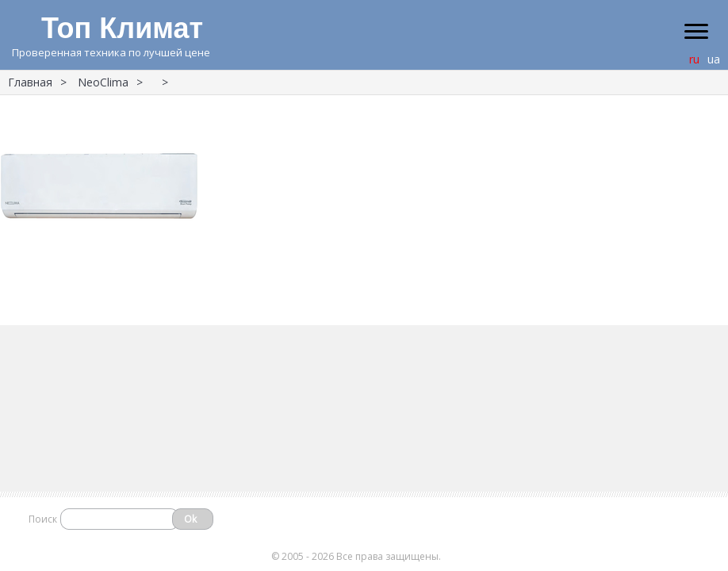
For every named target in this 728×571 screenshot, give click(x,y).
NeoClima (103, 82)
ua (714, 59)
